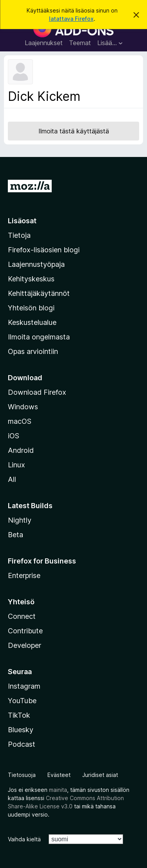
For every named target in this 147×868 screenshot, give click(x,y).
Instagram (24, 686)
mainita (58, 790)
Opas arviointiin (33, 351)
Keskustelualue (32, 322)
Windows (23, 407)
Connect (22, 616)
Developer (24, 645)
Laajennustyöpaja (36, 264)
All (12, 479)
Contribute (25, 631)
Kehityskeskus (31, 279)
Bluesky (21, 730)
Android (21, 450)
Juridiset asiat (100, 775)
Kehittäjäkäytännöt (39, 293)
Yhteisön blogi (31, 308)
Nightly (20, 520)
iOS (14, 436)
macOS (20, 421)
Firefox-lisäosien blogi (44, 250)
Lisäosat (22, 221)
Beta (15, 535)
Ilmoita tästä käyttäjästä (74, 131)
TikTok (19, 715)
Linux (16, 465)
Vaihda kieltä (24, 839)
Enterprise (24, 575)
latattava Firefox (71, 19)
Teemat (80, 43)
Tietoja (19, 235)
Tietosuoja (22, 775)
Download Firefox (37, 392)
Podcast (22, 744)
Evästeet (59, 775)
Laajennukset (44, 43)
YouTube (22, 701)
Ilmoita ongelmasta (39, 337)
